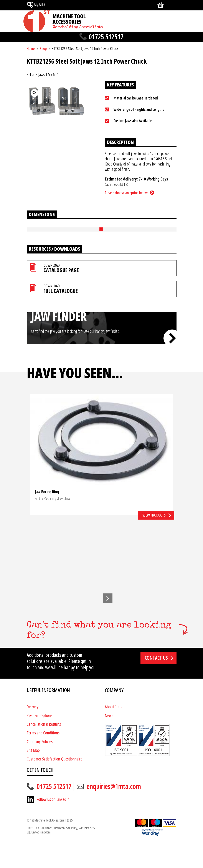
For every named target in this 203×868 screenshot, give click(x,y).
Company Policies (40, 767)
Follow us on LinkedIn (53, 825)
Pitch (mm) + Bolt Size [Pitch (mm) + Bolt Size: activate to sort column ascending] (107, 234)
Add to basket (163, 251)
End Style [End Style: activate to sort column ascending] (119, 234)
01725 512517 (106, 37)
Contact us (156, 683)
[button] (108, 623)
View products (154, 540)
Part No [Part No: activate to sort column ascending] (32, 234)
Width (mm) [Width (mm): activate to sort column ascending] (79, 234)
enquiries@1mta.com (114, 812)
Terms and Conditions (43, 758)
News (109, 741)
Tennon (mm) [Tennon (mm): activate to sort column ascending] (93, 234)
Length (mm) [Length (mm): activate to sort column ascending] (51, 234)
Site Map (33, 775)
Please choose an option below (126, 193)
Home (31, 49)
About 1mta (114, 732)
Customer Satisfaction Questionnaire (54, 784)
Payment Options (40, 741)
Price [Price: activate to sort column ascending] (133, 234)
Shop (43, 49)
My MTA (40, 5)
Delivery (33, 732)
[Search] (173, 5)
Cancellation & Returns (44, 749)
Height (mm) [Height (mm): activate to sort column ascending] (65, 234)
